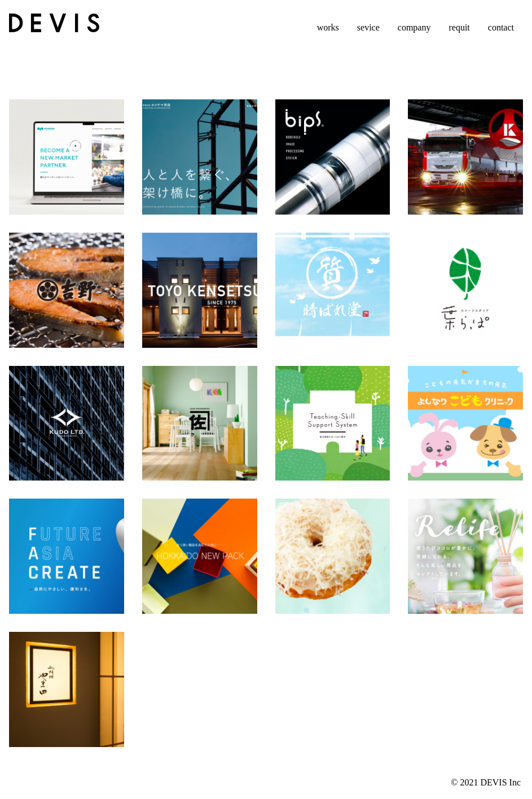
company (414, 27)
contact (501, 27)
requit (459, 27)
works (328, 27)
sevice (368, 27)
